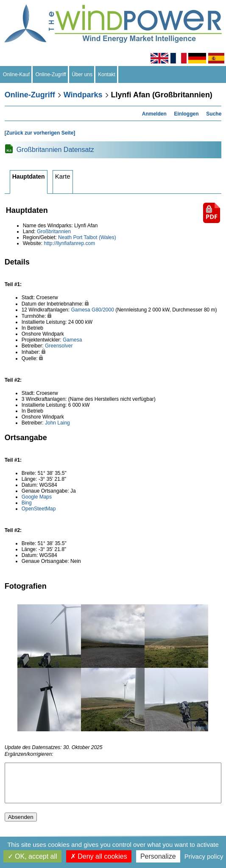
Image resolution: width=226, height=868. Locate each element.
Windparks (83, 95)
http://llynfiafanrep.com (69, 243)
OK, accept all (32, 856)
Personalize (158, 856)
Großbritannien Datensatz (55, 150)
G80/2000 (103, 310)
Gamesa (80, 310)
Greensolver (59, 346)
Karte (63, 176)
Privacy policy (204, 856)
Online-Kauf (16, 74)
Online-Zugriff (51, 74)
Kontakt (107, 74)
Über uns (82, 74)
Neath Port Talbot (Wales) (87, 237)
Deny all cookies (99, 856)
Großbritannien (54, 231)
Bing (27, 503)
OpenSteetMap (39, 509)
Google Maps (37, 497)
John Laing (57, 423)
